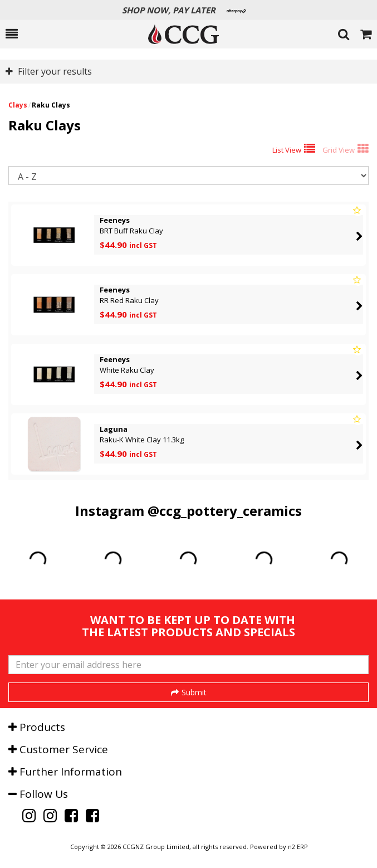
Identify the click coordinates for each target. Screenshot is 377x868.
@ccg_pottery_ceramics (225, 511)
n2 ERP (298, 847)
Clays (18, 105)
